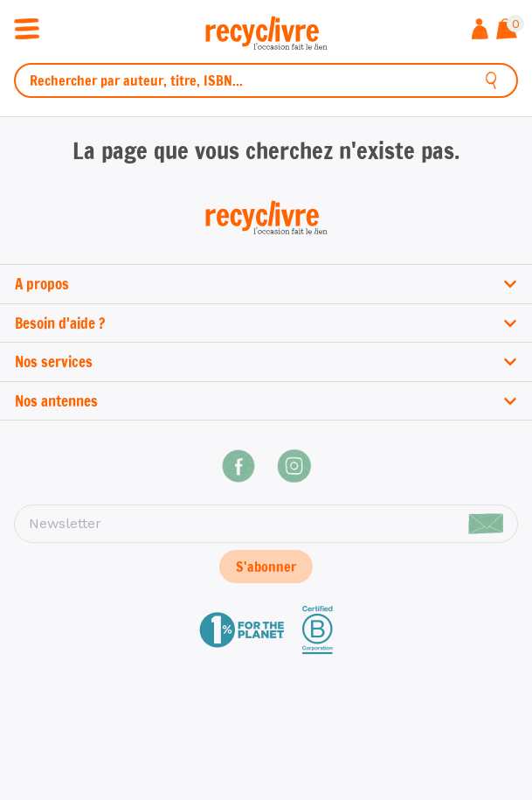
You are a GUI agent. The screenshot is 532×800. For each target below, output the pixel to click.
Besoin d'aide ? (266, 323)
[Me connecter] (480, 31)
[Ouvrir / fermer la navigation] (27, 28)
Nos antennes (266, 401)
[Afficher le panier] (507, 31)
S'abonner (266, 567)
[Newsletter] (266, 524)
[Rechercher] (491, 80)
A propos (266, 284)
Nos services (266, 362)
